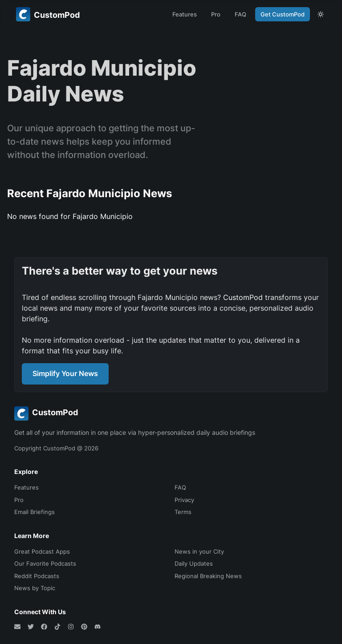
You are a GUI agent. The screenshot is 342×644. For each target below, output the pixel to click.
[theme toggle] (321, 14)
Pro (216, 14)
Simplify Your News (65, 373)
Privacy (184, 500)
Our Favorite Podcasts (45, 563)
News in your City (199, 551)
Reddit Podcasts (37, 576)
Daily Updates (194, 563)
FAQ (240, 14)
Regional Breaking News (208, 576)
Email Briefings (35, 512)
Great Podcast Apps (42, 551)
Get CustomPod (283, 14)
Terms (183, 512)
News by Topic (35, 588)
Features (185, 14)
